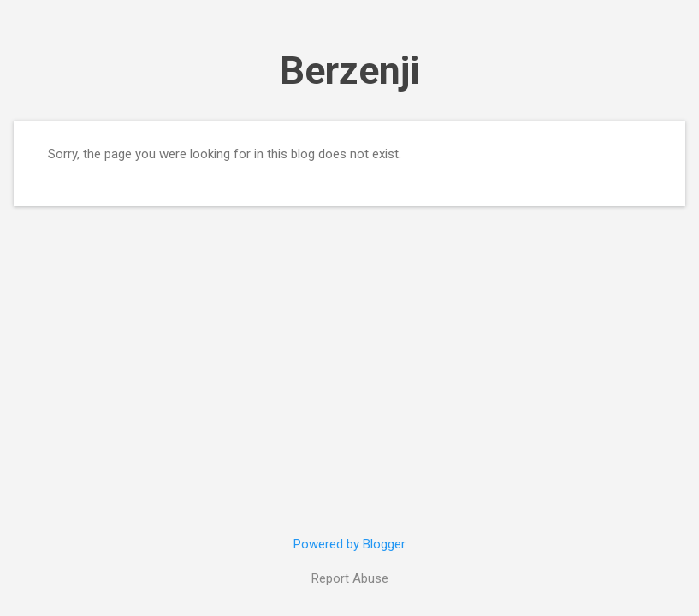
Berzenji (349, 71)
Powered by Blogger (349, 544)
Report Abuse (350, 578)
